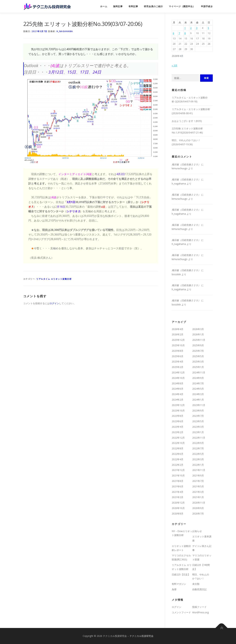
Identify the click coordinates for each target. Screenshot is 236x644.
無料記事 (118, 6)
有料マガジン (179, 584)
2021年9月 (198, 475)
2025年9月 (198, 345)
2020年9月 (198, 508)
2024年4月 (178, 394)
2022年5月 (198, 454)
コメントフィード (181, 612)
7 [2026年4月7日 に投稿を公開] (179, 33)
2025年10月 (178, 345)
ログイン (54, 303)
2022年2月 (178, 465)
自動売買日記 (199, 589)
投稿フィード (199, 607)
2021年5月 (198, 486)
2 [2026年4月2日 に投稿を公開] (191, 28)
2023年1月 (198, 432)
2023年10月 (178, 410)
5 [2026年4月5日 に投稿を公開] (208, 28)
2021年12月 (178, 470)
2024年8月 (178, 383)
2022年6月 (178, 454)
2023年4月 (178, 427)
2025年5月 (198, 356)
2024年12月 (178, 372)
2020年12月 (178, 503)
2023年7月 (198, 416)
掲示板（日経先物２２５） (186, 164)
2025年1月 (198, 367)
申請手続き (207, 6)
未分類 (196, 584)
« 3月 (175, 65)
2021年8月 (178, 481)
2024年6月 (178, 389)
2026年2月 (178, 334)
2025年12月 (178, 340)
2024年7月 (198, 383)
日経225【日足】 (181, 574)
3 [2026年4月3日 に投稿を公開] (197, 28)
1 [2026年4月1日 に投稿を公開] (185, 28)
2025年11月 (199, 340)
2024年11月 (199, 372)
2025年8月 (178, 351)
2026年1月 (198, 334)
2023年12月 (178, 405)
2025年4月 (178, 362)
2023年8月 (178, 416)
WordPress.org (200, 612)
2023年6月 (178, 421)
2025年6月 (178, 356)
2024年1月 (198, 400)
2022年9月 (198, 443)
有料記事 (133, 6)
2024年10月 (178, 378)
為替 (174, 589)
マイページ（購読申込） (182, 6)
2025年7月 (198, 351)
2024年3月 (198, 394)
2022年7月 (198, 448)
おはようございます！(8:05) (187, 121)
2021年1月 (198, 497)
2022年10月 (178, 443)
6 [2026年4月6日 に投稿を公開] (173, 33)
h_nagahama (65, 31)
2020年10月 (178, 508)
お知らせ (197, 531)
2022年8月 (178, 448)
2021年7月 (198, 481)
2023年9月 (198, 410)
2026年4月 (178, 329)
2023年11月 (199, 405)
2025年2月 (178, 367)
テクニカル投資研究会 (141, 636)
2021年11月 (199, 470)
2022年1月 (198, 465)
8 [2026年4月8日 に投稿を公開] (185, 33)
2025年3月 (198, 362)
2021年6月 (178, 486)
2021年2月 (178, 497)
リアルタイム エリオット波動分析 (54, 279)
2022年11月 (199, 438)
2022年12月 (178, 438)
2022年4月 (178, 459)
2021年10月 (178, 475)
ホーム (104, 6)
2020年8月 (178, 514)
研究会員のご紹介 (153, 6)
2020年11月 (199, 503)
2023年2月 (178, 432)
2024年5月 (198, 389)
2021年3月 (198, 492)
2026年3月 (198, 329)
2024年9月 (198, 378)
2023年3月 (198, 427)
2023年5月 (198, 421)
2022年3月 (198, 459)
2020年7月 (198, 514)
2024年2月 (178, 400)
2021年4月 (178, 492)
